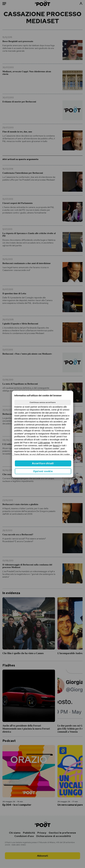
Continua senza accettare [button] (43, 402)
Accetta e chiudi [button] (43, 463)
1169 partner (44, 443)
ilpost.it (56, 446)
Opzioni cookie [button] (43, 471)
